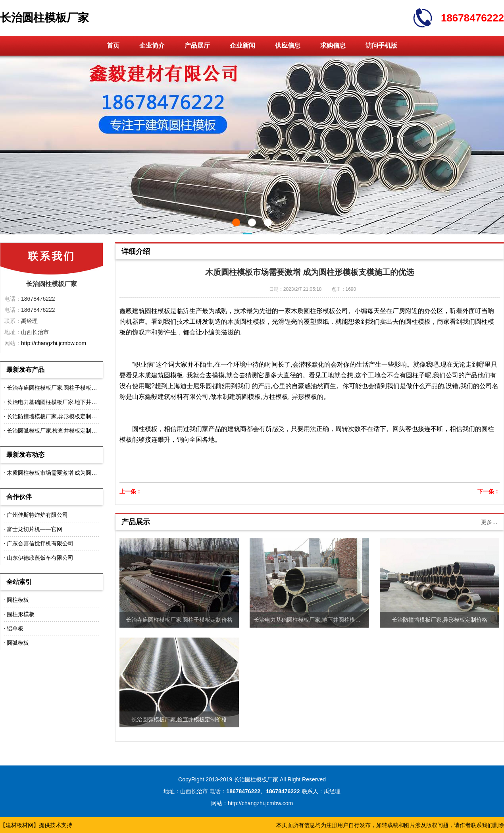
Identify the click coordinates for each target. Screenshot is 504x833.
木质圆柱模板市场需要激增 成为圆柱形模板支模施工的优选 (80, 473)
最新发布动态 (25, 455)
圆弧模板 (18, 643)
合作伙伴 (19, 497)
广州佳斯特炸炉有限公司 (37, 515)
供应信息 (288, 45)
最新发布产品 (25, 370)
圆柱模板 (18, 600)
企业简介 (152, 45)
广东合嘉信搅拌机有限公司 (40, 543)
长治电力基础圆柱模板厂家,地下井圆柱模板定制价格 (71, 402)
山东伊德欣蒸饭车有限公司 (40, 558)
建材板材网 (19, 825)
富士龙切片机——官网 (35, 529)
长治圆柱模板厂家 (44, 18)
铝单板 (15, 628)
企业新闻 (242, 45)
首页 (113, 45)
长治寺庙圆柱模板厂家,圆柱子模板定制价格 (60, 388)
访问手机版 (381, 45)
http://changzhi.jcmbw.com (54, 343)
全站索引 (19, 582)
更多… (489, 522)
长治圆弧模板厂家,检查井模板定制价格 (55, 431)
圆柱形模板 (21, 614)
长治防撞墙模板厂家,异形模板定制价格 (55, 416)
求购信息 (333, 45)
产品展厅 (197, 45)
